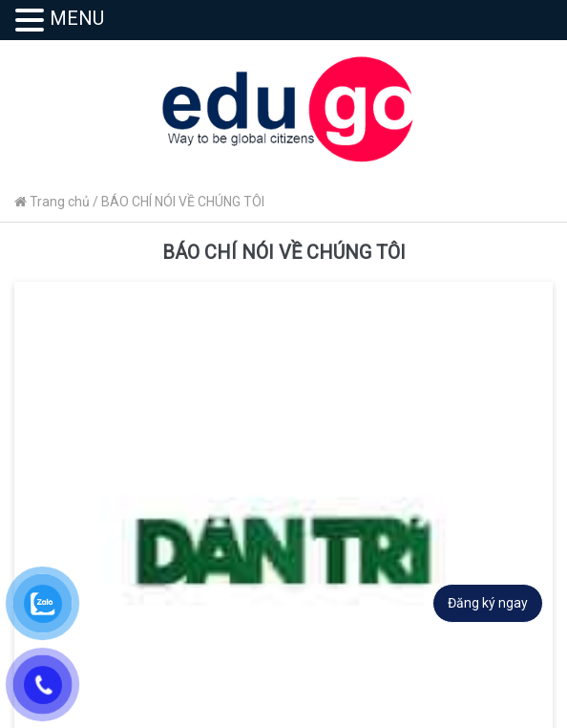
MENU (77, 18)
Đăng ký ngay (488, 603)
